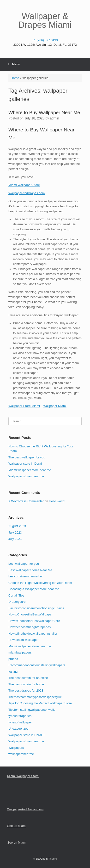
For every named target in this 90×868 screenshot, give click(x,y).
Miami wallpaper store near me (30, 470)
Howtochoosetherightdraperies (30, 627)
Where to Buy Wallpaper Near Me (44, 113)
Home (15, 78)
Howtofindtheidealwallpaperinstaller (33, 634)
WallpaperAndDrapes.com (27, 193)
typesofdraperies (20, 716)
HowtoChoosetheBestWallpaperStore (34, 621)
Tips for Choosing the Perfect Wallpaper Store (40, 703)
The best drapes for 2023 (26, 690)
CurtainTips (16, 595)
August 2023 (17, 526)
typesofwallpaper (20, 722)
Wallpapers (16, 748)
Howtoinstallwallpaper (24, 640)
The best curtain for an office (28, 678)
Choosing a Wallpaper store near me (34, 589)
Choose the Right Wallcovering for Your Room (40, 583)
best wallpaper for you (24, 564)
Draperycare (17, 602)
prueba (13, 659)
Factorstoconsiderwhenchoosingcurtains (36, 608)
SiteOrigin (42, 859)
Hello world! (57, 501)
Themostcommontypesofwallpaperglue (35, 697)
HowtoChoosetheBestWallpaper (30, 614)
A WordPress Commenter (26, 501)
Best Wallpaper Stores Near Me (30, 570)
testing (13, 672)
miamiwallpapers (20, 652)
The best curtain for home (26, 684)
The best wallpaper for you (27, 457)
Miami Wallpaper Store (24, 185)
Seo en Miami (17, 826)
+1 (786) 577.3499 (45, 40)
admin (54, 118)
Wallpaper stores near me (26, 476)
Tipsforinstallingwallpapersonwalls (32, 710)
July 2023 (15, 533)
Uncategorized (18, 729)
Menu (14, 64)
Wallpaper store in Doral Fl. (27, 735)
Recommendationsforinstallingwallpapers (37, 665)
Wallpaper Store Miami (24, 406)
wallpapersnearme (21, 754)
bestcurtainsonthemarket (25, 576)
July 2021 (15, 539)
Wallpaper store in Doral (25, 464)
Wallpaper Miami (55, 406)
